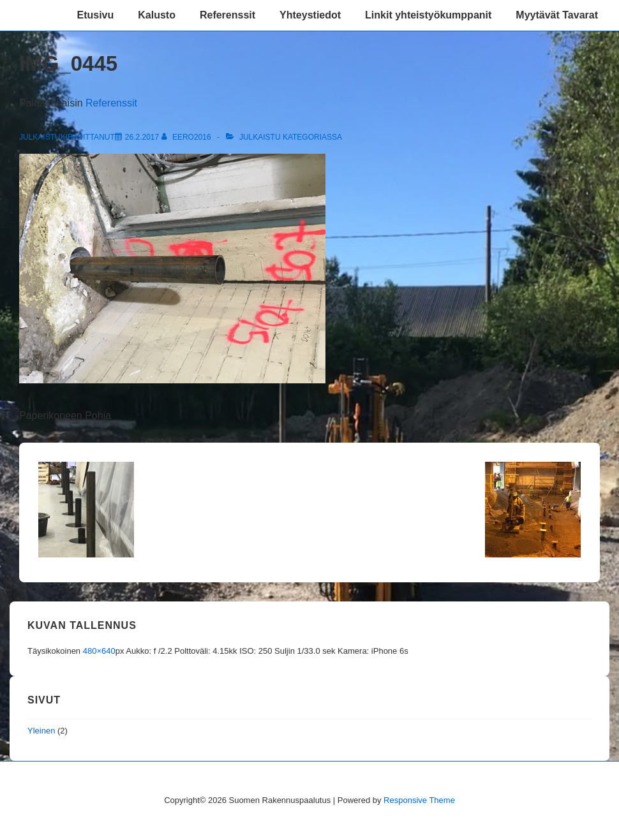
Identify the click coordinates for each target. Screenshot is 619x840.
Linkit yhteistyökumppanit (428, 15)
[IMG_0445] (142, 137)
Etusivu (95, 15)
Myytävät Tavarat (557, 15)
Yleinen (41, 731)
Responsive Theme (419, 800)
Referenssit (227, 15)
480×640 (99, 651)
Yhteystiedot (310, 15)
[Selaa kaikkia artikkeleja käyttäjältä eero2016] (187, 137)
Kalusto (157, 15)
